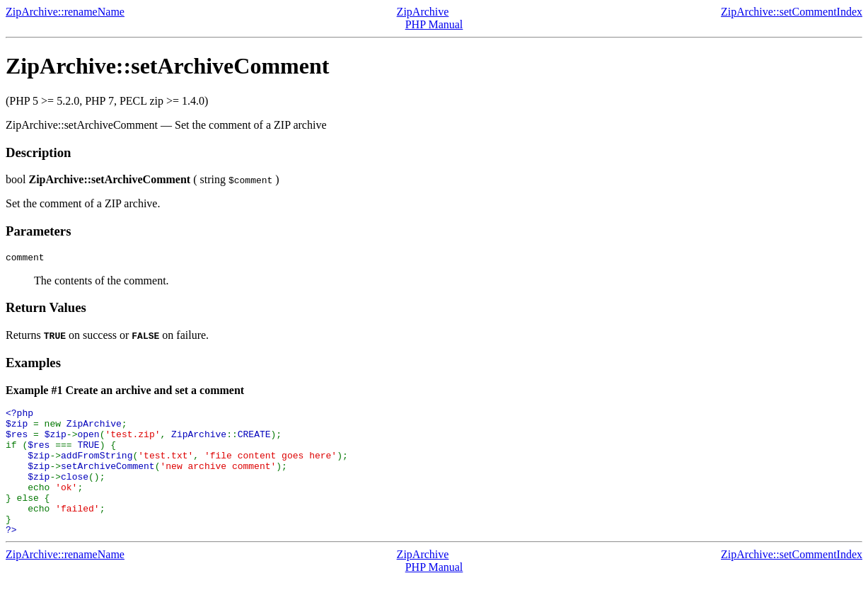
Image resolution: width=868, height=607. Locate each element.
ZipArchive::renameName (65, 12)
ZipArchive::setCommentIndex (792, 12)
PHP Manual (434, 24)
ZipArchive (423, 12)
